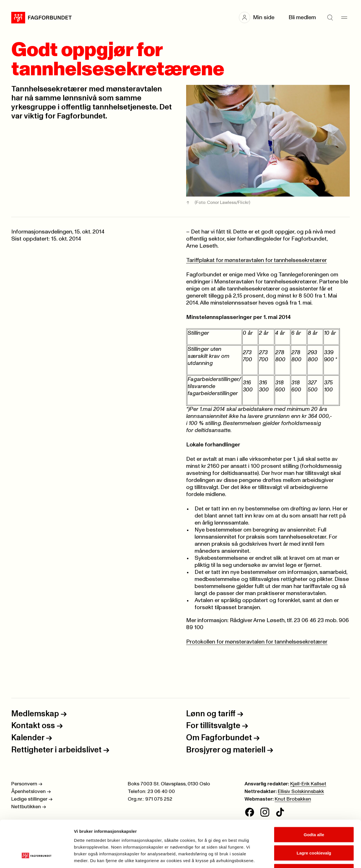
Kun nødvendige (314, 831)
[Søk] (330, 17)
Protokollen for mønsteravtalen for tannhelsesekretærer (257, 642)
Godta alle (314, 794)
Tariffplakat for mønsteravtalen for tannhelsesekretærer (257, 260)
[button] (259, 17)
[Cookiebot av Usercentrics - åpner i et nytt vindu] (37, 857)
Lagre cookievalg (314, 813)
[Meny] (344, 17)
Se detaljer (303, 857)
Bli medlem (302, 17)
